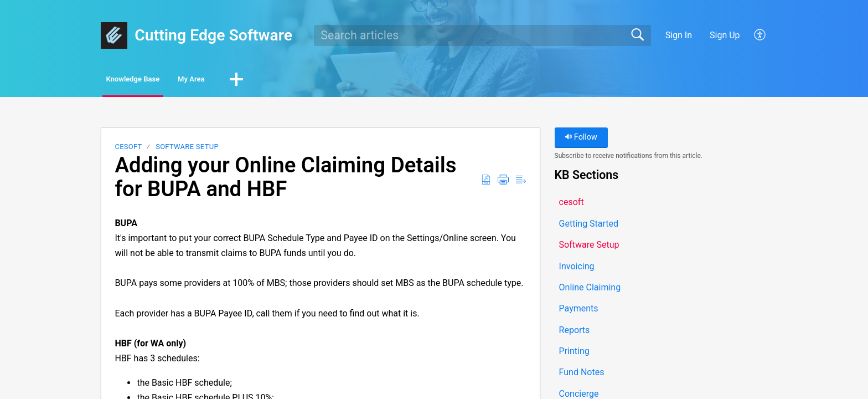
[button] (760, 35)
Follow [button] (581, 140)
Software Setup (187, 149)
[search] (483, 35)
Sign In (679, 35)
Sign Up (725, 35)
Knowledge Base (153, 81)
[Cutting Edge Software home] (114, 35)
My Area (241, 81)
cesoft (128, 149)
